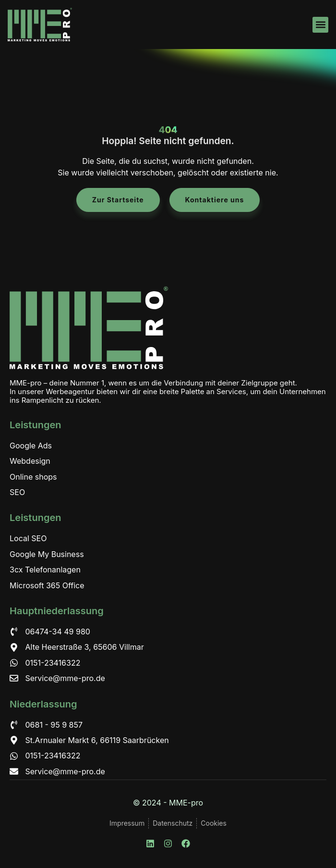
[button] (320, 25)
